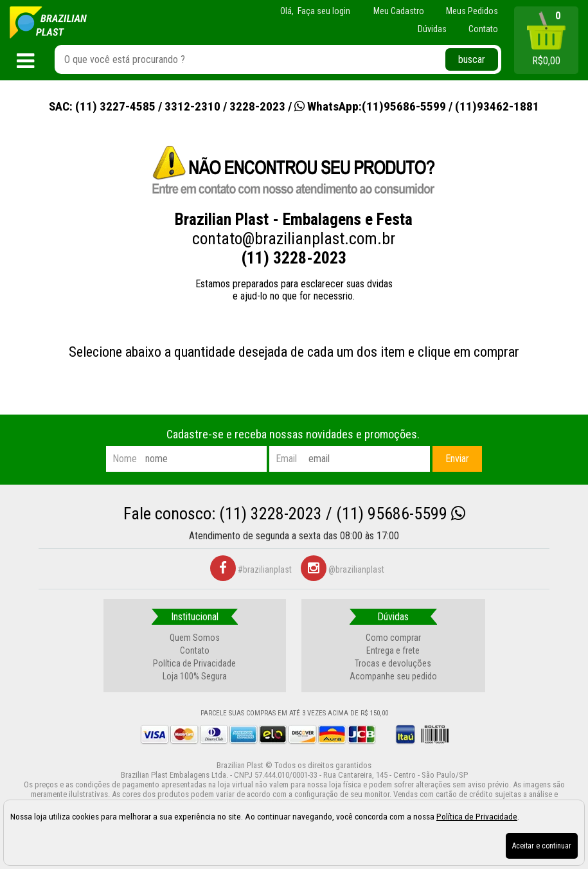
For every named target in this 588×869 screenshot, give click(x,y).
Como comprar (393, 638)
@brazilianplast (343, 569)
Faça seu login (324, 11)
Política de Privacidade (194, 663)
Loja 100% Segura (195, 676)
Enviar (457, 459)
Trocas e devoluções (393, 663)
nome (125, 459)
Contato (195, 650)
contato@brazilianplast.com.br (294, 238)
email (286, 459)
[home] (48, 22)
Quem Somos (195, 638)
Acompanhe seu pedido (393, 676)
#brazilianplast (251, 569)
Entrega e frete (393, 650)
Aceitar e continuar (542, 846)
